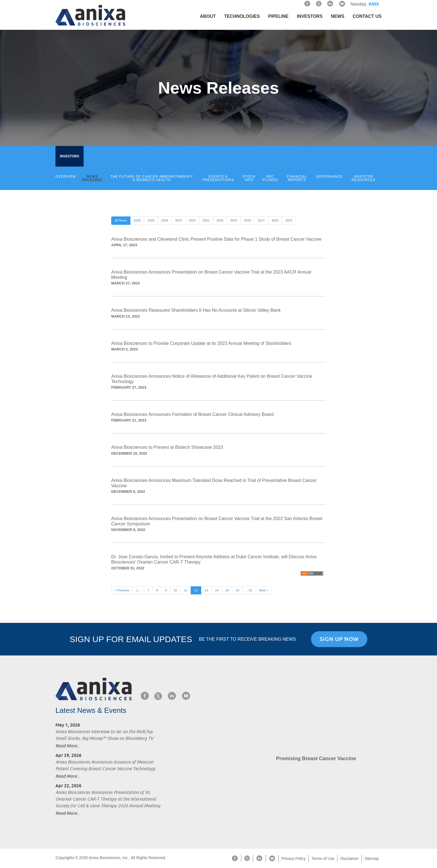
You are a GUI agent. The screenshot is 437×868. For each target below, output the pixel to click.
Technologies (242, 16)
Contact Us (367, 16)
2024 (165, 220)
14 (217, 590)
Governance (329, 177)
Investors (310, 16)
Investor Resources (364, 178)
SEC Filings (270, 178)
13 (206, 590)
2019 (234, 220)
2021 (206, 220)
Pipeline (278, 16)
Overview (66, 177)
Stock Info (249, 178)
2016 (275, 220)
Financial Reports (297, 178)
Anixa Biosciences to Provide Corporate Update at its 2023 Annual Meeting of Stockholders (201, 343)
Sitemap (372, 859)
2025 (151, 220)
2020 (220, 220)
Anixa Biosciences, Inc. (109, 858)
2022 (192, 220)
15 (227, 590)
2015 (289, 220)
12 (196, 590)
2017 (261, 220)
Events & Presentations (218, 178)
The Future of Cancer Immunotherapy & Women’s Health (152, 178)
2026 (137, 220)
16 (237, 590)
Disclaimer (349, 859)
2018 (247, 220)
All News (121, 220)
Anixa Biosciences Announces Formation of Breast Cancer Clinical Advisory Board (192, 414)
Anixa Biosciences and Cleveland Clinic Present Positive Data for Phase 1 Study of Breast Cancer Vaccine (216, 239)
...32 (249, 590)
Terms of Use (323, 859)
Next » (264, 590)
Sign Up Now (339, 639)
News (338, 16)
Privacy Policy (294, 859)
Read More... (68, 746)
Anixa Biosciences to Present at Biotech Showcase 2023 (167, 447)
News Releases (92, 178)
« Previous (122, 590)
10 (175, 590)
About (208, 16)
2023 (178, 220)
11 (186, 590)
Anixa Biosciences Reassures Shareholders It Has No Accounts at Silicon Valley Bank (196, 310)
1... (138, 590)
